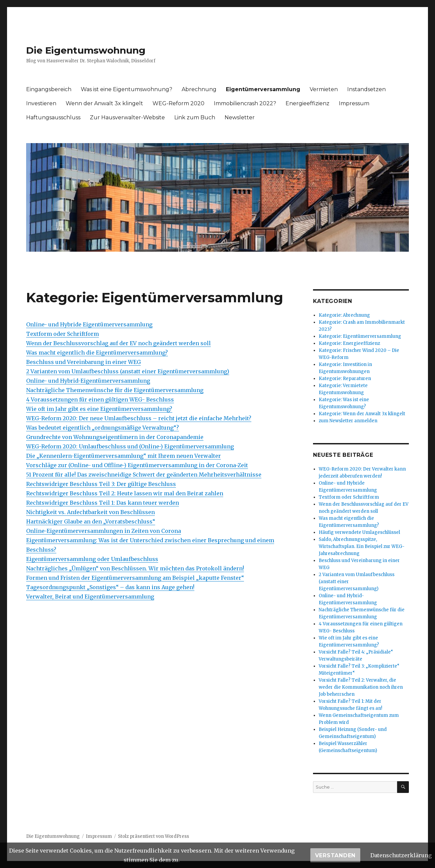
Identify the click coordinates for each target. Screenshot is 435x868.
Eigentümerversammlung (263, 89)
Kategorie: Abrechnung (344, 315)
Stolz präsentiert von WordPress (153, 836)
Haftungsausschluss (53, 117)
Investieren (41, 103)
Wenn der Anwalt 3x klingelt (104, 103)
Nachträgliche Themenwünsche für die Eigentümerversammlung (115, 390)
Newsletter (240, 117)
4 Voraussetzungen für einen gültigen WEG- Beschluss (100, 399)
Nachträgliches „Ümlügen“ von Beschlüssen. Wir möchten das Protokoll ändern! (135, 568)
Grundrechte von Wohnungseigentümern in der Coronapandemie (115, 437)
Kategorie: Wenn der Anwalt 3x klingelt (362, 414)
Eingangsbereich (49, 89)
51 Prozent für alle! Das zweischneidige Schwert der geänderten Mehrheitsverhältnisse (144, 475)
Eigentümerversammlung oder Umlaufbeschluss (92, 559)
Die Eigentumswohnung (86, 50)
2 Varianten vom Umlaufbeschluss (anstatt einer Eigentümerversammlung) (128, 371)
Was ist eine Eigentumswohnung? (127, 89)
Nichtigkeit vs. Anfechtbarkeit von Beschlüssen (90, 512)
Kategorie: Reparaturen (345, 379)
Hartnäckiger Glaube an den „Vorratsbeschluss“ (91, 521)
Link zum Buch (195, 117)
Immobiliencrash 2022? (245, 103)
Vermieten (324, 89)
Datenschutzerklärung (401, 855)
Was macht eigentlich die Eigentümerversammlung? (97, 353)
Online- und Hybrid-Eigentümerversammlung (88, 381)
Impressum (354, 103)
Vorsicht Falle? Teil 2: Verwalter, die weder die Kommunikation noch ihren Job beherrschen (361, 687)
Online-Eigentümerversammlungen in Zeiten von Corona (104, 531)
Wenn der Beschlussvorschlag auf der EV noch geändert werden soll (118, 343)
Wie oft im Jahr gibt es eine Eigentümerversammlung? (99, 409)
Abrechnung (199, 89)
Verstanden (335, 855)
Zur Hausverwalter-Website (127, 117)
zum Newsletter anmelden (348, 421)
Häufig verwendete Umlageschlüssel (359, 532)
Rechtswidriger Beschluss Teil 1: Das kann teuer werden (103, 503)
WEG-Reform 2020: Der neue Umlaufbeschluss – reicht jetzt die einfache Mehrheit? (139, 418)
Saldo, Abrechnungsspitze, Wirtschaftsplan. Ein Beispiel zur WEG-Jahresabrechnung (362, 546)
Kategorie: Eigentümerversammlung (360, 336)
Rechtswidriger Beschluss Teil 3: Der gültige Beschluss (101, 484)
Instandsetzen (366, 89)
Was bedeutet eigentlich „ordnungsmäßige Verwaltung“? (103, 428)
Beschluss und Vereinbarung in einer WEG (83, 362)
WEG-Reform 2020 (178, 103)
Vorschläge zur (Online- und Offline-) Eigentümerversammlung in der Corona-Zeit (137, 465)
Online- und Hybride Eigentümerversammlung (89, 324)
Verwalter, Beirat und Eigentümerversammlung (90, 597)
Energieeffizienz (307, 103)
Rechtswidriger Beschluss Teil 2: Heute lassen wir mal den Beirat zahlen (125, 493)
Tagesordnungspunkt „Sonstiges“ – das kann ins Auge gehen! (110, 587)
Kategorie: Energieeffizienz (349, 343)
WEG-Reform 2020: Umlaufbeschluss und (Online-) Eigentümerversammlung (130, 446)
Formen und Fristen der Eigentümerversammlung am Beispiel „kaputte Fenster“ (135, 578)
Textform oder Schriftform (63, 334)
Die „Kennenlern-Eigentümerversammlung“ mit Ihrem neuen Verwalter (123, 456)
